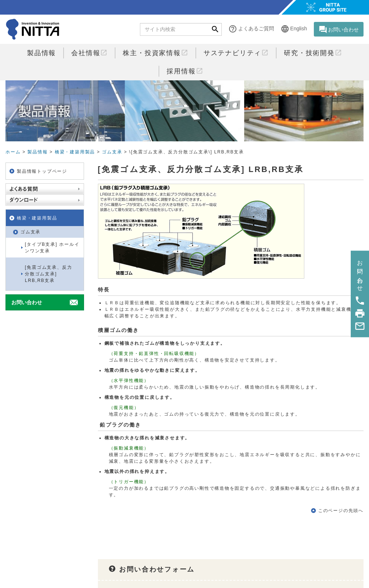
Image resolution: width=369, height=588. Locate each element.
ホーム (13, 152)
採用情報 (185, 71)
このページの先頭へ (341, 511)
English (294, 29)
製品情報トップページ (42, 171)
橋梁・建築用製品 (75, 152)
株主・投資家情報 (155, 53)
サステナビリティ (236, 53)
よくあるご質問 (251, 29)
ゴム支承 (112, 152)
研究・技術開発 (313, 53)
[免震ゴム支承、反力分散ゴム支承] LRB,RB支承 (48, 274)
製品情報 (41, 53)
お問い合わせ (339, 30)
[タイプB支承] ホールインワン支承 (52, 248)
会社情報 (89, 53)
